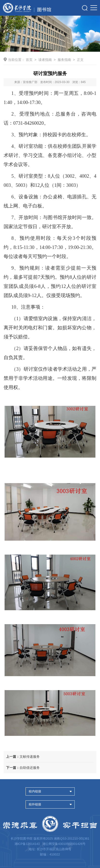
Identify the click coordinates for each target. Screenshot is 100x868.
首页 (29, 60)
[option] (50, 34)
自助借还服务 (23, 768)
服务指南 (64, 60)
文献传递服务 (23, 757)
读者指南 (45, 60)
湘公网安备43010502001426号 (64, 844)
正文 (80, 60)
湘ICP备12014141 (28, 844)
